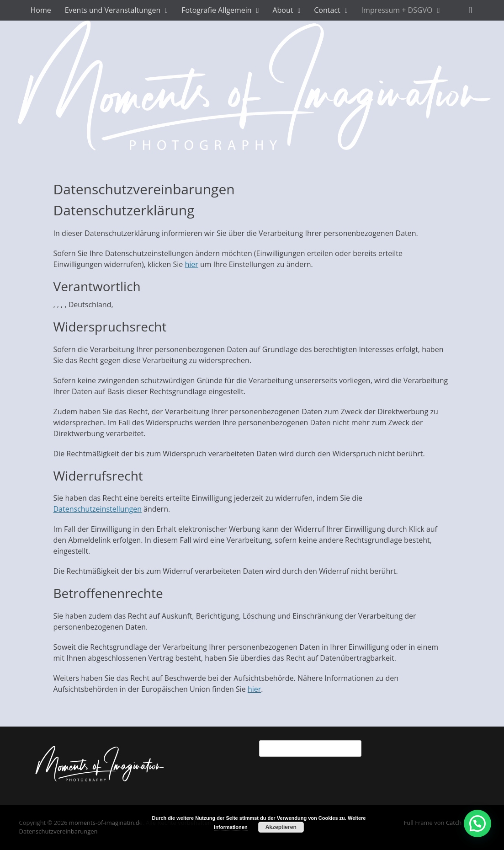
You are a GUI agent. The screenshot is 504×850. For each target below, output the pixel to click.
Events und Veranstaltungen (113, 10)
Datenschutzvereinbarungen (58, 831)
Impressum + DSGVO (397, 10)
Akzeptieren (281, 827)
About (283, 10)
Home (41, 10)
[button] (477, 823)
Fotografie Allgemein (216, 10)
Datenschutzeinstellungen (98, 509)
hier (192, 264)
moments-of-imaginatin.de (106, 823)
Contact (327, 10)
